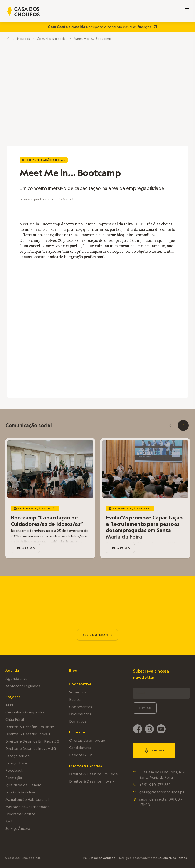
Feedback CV (81, 755)
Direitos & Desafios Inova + (28, 734)
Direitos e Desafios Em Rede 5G (32, 741)
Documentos (80, 714)
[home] (24, 12)
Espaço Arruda (17, 756)
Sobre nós (78, 692)
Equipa (75, 700)
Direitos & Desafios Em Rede (30, 727)
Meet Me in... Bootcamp (93, 39)
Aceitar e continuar (158, 849)
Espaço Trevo (17, 763)
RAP (9, 821)
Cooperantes (81, 707)
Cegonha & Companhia (25, 712)
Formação (14, 778)
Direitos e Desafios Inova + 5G (31, 749)
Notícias (23, 39)
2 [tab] (100, 376)
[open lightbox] (168, 292)
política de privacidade (80, 852)
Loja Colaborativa (20, 792)
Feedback (14, 770)
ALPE (10, 705)
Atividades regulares (23, 686)
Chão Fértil (15, 720)
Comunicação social (52, 39)
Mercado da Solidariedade (28, 807)
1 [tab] (96, 376)
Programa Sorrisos (20, 814)
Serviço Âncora (18, 829)
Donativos (78, 721)
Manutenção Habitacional (27, 799)
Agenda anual (17, 679)
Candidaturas (80, 748)
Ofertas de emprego (87, 740)
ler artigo (25, 548)
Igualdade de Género (24, 785)
